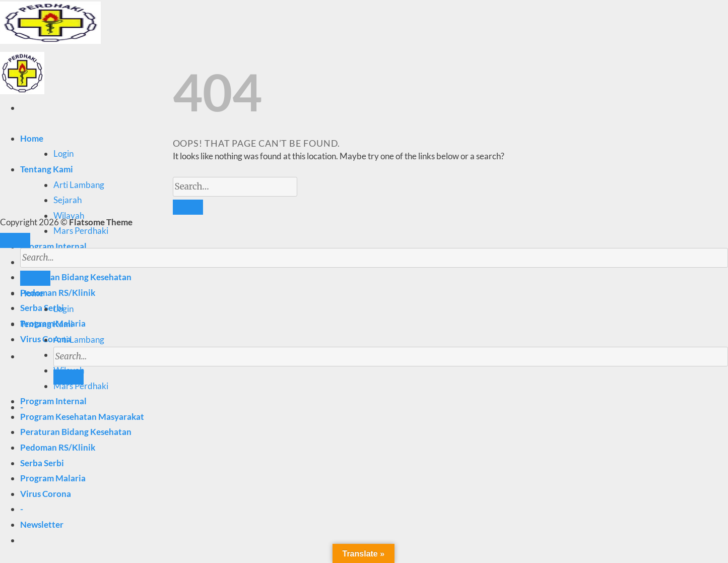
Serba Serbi (42, 308)
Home (32, 138)
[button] (42, 524)
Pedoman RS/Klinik (58, 293)
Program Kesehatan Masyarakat (82, 417)
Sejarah (68, 200)
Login (63, 153)
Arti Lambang (79, 185)
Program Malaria (53, 478)
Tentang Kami (47, 169)
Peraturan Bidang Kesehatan (76, 432)
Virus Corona (46, 494)
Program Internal (53, 246)
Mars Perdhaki (81, 231)
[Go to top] (15, 240)
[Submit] (69, 377)
